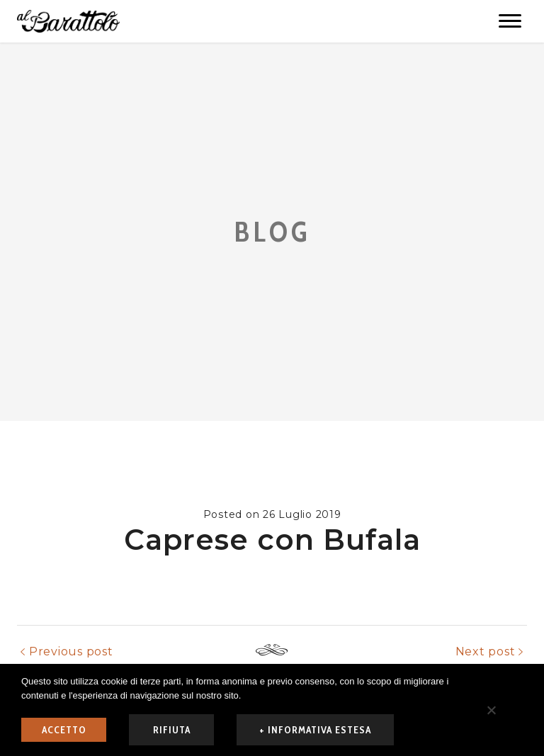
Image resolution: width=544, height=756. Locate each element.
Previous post (71, 651)
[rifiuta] (491, 710)
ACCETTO (64, 730)
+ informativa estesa (315, 730)
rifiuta (172, 730)
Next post (486, 651)
